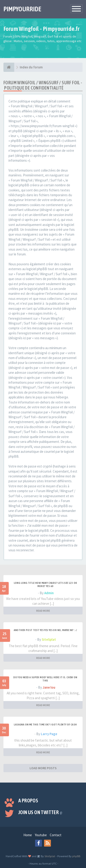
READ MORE (43, 611)
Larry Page (49, 734)
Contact (56, 835)
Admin (49, 593)
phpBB (76, 856)
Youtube (41, 835)
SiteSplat (49, 639)
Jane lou (49, 687)
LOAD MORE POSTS (43, 768)
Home (28, 835)
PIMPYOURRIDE (22, 9)
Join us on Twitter (40, 812)
